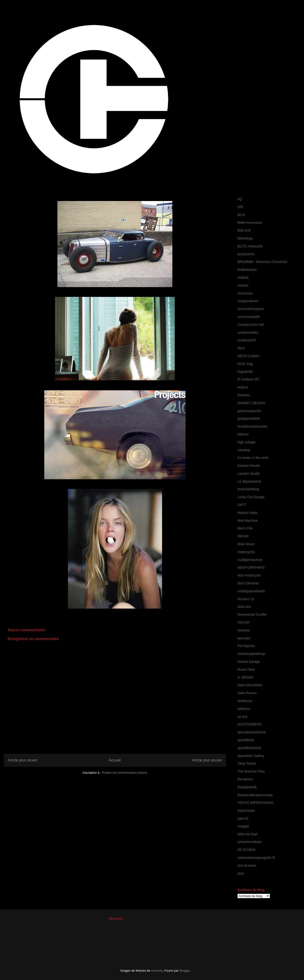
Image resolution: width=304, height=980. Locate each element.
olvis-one (244, 607)
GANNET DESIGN (251, 403)
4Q (240, 199)
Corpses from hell (251, 325)
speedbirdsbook (249, 748)
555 (240, 207)
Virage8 (243, 826)
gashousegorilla (249, 411)
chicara (243, 285)
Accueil (115, 760)
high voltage (247, 442)
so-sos (242, 717)
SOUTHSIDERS (250, 724)
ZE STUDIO (246, 850)
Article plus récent (23, 760)
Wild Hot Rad (247, 834)
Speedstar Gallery (251, 756)
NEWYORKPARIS (251, 567)
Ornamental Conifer (252, 615)
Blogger (185, 971)
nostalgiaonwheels (251, 591)
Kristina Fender (249, 466)
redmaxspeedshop (251, 654)
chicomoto (245, 293)
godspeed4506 (249, 419)
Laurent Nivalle (249, 474)
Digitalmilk (245, 372)
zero (241, 873)
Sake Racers (247, 693)
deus (241, 348)
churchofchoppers (251, 309)
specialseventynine (252, 732)
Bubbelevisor (247, 270)
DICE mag (245, 364)
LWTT (242, 505)
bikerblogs (245, 238)
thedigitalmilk (247, 787)
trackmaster (246, 811)
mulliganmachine (250, 560)
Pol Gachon (246, 646)
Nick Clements (248, 583)
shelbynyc (245, 701)
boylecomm (246, 254)
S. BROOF (245, 677)
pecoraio (244, 638)
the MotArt (245, 779)
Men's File (245, 528)
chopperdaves (248, 301)
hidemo (243, 434)
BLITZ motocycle (250, 246)
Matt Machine (248, 521)
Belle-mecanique (250, 223)
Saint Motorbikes (250, 685)
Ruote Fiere (246, 670)
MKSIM (243, 536)
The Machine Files (251, 771)
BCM (241, 215)
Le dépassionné (249, 481)
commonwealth (249, 317)
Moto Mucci (246, 544)
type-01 (243, 818)
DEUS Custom (248, 356)
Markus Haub (247, 513)
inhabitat (244, 450)
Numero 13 (246, 599)
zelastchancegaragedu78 (256, 858)
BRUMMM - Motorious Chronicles (262, 262)
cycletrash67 (247, 340)
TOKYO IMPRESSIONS (255, 803)
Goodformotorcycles (252, 426)
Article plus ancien (207, 760)
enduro (243, 387)
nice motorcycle (249, 575)
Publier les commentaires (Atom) (125, 773)
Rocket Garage (249, 662)
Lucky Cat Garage (251, 497)
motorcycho (246, 552)
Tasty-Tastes (247, 763)
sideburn (244, 709)
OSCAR (243, 622)
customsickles (248, 332)
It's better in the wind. (253, 458)
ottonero (244, 630)
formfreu (244, 395)
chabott (243, 278)
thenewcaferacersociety (255, 795)
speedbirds (246, 740)
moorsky (157, 971)
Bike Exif (244, 230)
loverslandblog (248, 489)
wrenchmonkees (250, 842)
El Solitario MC (249, 379)
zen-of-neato (247, 866)
